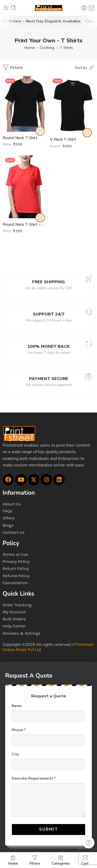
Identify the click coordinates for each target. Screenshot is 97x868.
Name (17, 706)
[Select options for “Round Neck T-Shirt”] (40, 131)
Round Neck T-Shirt (20, 138)
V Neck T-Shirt (63, 139)
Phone (19, 730)
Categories (61, 860)
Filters (13, 67)
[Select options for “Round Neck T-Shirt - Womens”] (40, 218)
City (15, 754)
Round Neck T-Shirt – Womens (25, 224)
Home (29, 48)
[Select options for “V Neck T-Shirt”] (87, 133)
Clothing (47, 48)
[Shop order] (85, 67)
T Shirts (66, 48)
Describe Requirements (34, 779)
